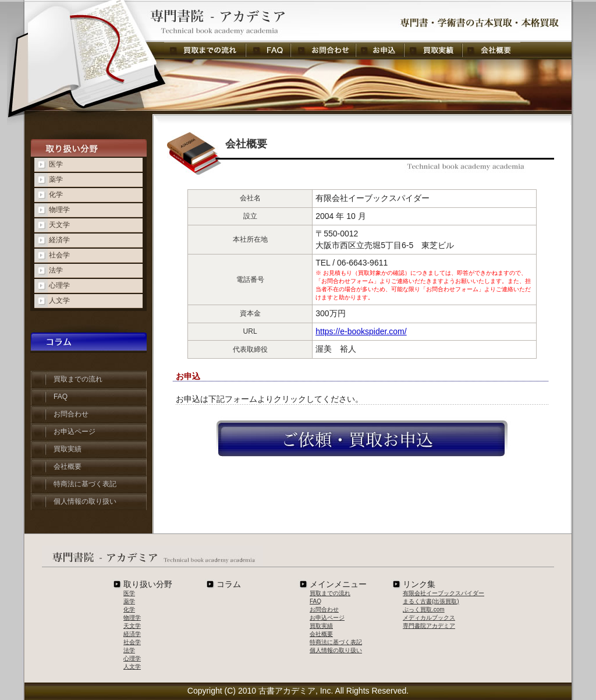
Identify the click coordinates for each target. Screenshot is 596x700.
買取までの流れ (205, 51)
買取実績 (433, 51)
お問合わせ (323, 51)
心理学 (59, 285)
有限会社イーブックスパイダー (444, 593)
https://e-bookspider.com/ (361, 331)
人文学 (59, 300)
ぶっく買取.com (424, 609)
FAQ (268, 51)
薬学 (56, 179)
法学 (56, 270)
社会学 (59, 255)
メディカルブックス (429, 618)
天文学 (59, 225)
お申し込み (380, 51)
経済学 (59, 240)
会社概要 (491, 51)
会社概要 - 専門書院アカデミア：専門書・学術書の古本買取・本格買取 (170, 21)
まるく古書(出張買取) (431, 601)
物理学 (59, 210)
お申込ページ (74, 432)
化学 (56, 195)
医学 (56, 164)
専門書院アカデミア (429, 626)
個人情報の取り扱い (85, 501)
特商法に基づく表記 (85, 484)
